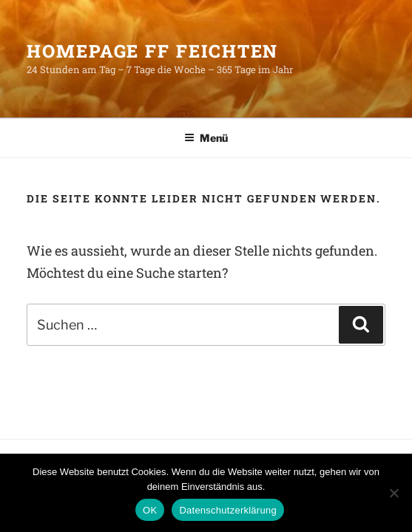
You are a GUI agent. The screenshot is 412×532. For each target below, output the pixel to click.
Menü (206, 138)
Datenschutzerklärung (227, 510)
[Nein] (394, 493)
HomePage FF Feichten (152, 51)
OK (150, 510)
